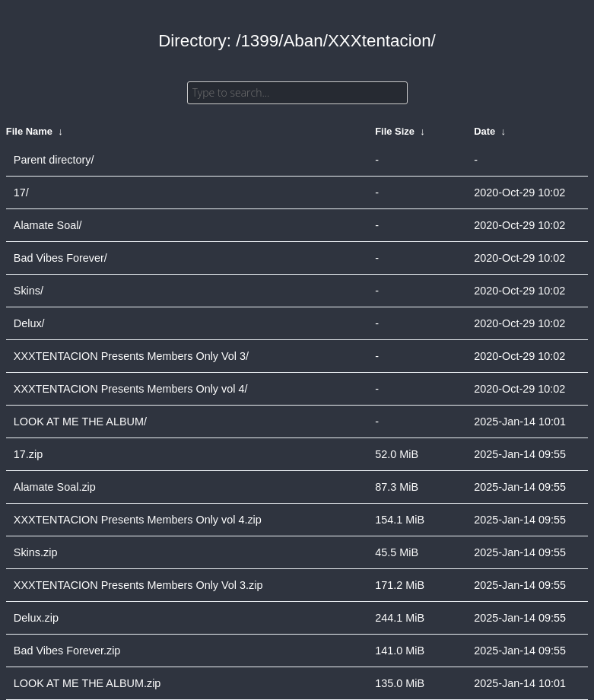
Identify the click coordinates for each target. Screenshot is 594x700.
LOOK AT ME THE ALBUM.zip (87, 683)
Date (484, 131)
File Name (29, 131)
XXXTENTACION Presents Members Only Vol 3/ (131, 356)
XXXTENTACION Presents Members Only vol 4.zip (138, 520)
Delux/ (29, 323)
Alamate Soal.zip (55, 487)
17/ (21, 192)
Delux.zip (36, 618)
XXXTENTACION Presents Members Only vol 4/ (131, 389)
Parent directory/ (54, 160)
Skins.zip (36, 552)
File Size (395, 131)
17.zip (28, 454)
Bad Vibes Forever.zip (67, 651)
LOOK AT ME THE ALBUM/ (80, 422)
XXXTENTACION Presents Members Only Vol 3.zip (138, 585)
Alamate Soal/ (48, 225)
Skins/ (29, 291)
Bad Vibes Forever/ (60, 258)
